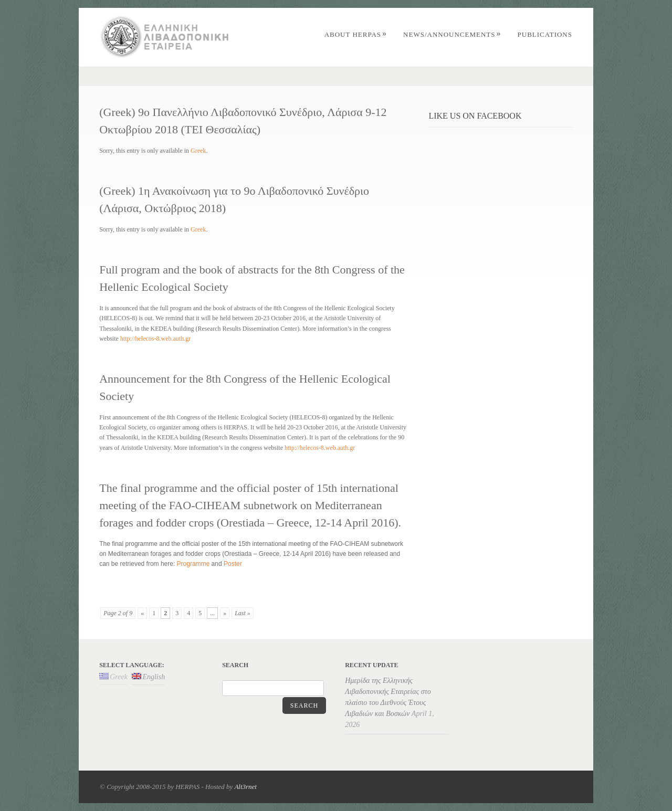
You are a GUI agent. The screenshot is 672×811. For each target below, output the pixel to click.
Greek (198, 151)
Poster (233, 564)
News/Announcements (452, 34)
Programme (193, 564)
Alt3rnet (245, 787)
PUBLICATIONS (545, 34)
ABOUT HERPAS (356, 34)
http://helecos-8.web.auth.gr (155, 339)
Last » (243, 613)
